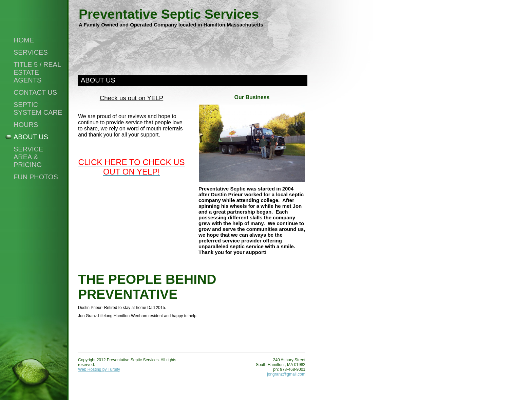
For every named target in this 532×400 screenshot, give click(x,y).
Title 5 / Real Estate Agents (37, 72)
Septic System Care (38, 108)
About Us (31, 137)
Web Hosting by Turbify (99, 369)
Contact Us (35, 92)
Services (31, 52)
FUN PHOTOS (36, 177)
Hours (26, 125)
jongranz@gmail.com (286, 374)
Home (24, 40)
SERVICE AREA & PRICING (28, 157)
